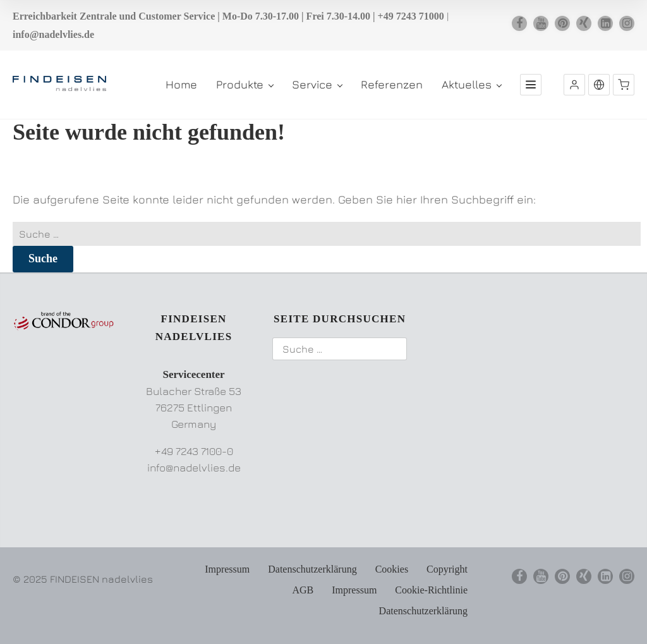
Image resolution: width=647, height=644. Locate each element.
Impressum (227, 569)
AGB (303, 590)
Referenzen (392, 84)
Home (181, 84)
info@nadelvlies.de (53, 34)
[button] (574, 85)
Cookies (392, 569)
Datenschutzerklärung (312, 569)
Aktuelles (471, 84)
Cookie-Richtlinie (431, 590)
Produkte (245, 84)
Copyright (447, 569)
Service (317, 84)
